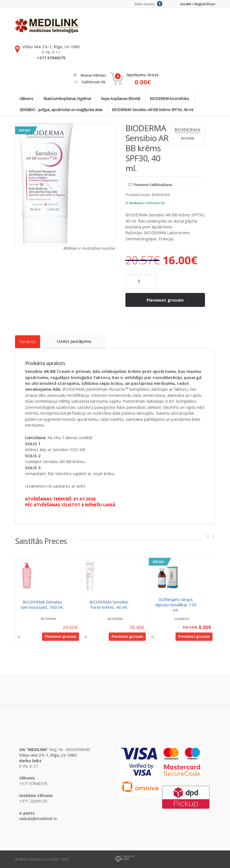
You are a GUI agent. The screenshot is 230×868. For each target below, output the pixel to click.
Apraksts (28, 342)
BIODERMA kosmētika (172, 99)
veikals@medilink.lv (38, 818)
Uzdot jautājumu (75, 341)
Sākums (27, 99)
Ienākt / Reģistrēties (198, 4)
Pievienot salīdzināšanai (153, 186)
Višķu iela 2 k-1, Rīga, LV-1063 (51, 47)
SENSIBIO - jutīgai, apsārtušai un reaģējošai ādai (61, 110)
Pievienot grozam (165, 300)
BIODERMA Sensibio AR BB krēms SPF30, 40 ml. (154, 110)
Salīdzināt (90, 82)
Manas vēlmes (90, 75)
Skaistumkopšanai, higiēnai (68, 99)
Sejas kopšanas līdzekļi (122, 99)
